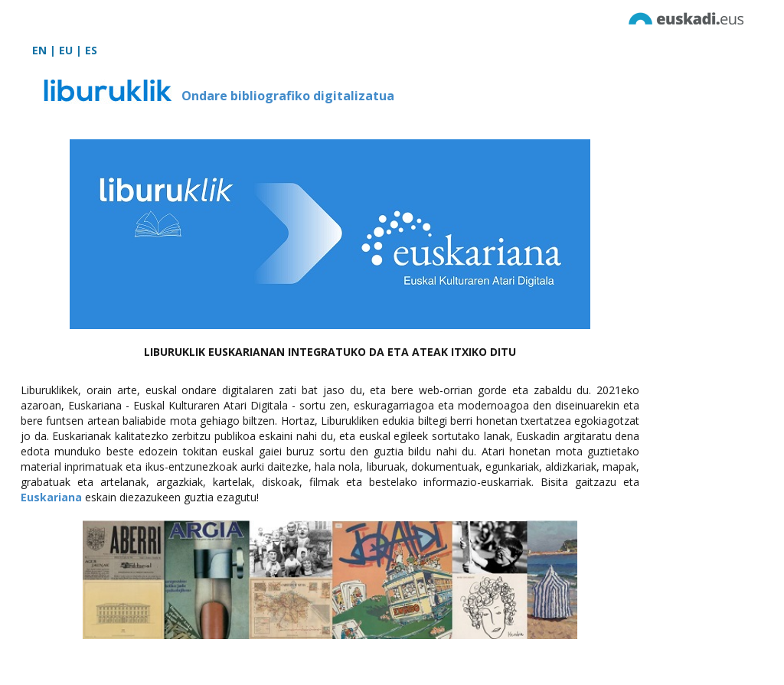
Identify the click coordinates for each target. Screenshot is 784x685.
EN (39, 50)
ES (91, 50)
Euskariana (51, 497)
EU (66, 50)
